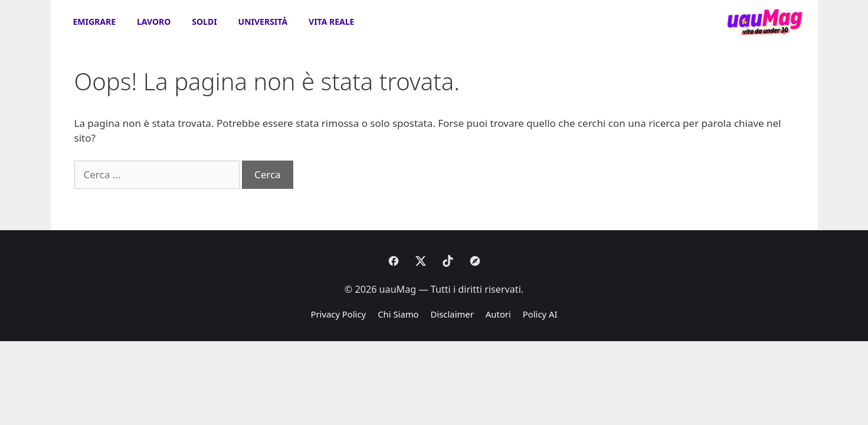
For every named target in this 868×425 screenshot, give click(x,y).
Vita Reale (331, 22)
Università (263, 22)
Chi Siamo (398, 314)
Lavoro (154, 22)
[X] (421, 261)
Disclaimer (452, 314)
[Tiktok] (448, 261)
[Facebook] (394, 261)
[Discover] (475, 261)
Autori (498, 314)
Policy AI (540, 314)
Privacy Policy (338, 314)
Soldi (204, 22)
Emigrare (95, 22)
